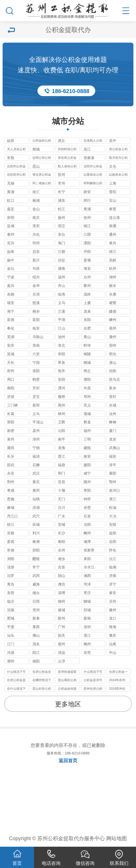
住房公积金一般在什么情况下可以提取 (118, 672)
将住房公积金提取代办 (42, 175)
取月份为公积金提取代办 (118, 158)
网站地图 (117, 838)
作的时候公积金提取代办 (67, 150)
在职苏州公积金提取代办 (16, 175)
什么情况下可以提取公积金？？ (93, 672)
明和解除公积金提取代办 (93, 184)
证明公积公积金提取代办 (42, 158)
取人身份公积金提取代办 (67, 167)
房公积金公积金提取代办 (118, 150)
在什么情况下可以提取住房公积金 (16, 689)
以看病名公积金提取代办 (93, 175)
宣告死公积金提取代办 (67, 158)
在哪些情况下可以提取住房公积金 (42, 681)
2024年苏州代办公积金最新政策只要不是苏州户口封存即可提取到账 (118, 681)
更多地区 (68, 704)
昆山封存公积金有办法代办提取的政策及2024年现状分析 (42, 689)
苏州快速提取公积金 (67, 672)
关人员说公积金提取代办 (16, 150)
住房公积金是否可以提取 (16, 681)
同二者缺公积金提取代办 (42, 184)
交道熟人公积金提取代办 (93, 141)
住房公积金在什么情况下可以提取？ (42, 672)
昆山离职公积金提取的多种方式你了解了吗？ (67, 681)
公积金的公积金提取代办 (42, 141)
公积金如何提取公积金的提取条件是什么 (67, 689)
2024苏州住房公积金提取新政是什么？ (118, 689)
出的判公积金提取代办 (16, 167)
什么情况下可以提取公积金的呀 (16, 672)
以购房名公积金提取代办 (118, 175)
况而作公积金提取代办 (93, 167)
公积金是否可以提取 (93, 681)
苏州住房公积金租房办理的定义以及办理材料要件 (93, 689)
